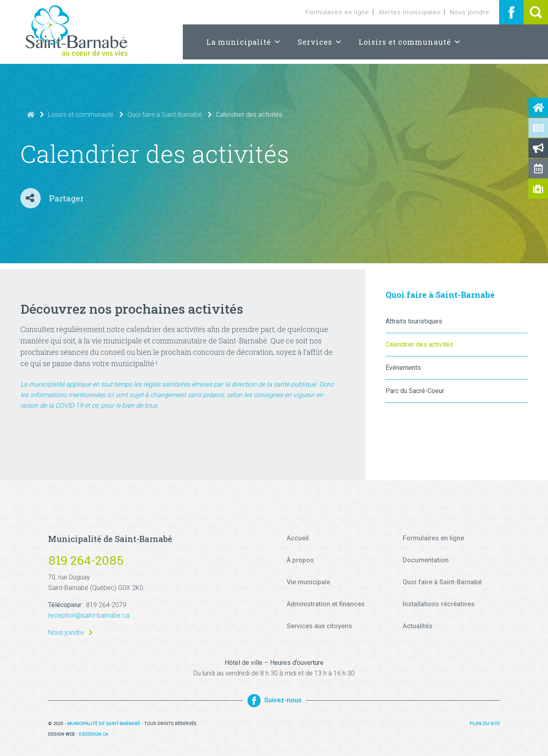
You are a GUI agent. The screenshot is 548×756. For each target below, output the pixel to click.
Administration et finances (326, 604)
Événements (403, 368)
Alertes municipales (410, 12)
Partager (66, 198)
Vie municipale (308, 582)
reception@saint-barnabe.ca (89, 615)
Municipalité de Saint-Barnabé (104, 724)
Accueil (298, 538)
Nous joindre (470, 12)
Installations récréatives (439, 604)
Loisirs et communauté (410, 42)
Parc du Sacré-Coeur (415, 391)
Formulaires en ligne (338, 12)
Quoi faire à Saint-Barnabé (165, 115)
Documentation (426, 560)
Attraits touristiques (414, 321)
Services (320, 42)
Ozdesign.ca (93, 734)
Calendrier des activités (419, 344)
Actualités (418, 626)
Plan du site (485, 724)
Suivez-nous (274, 700)
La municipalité (244, 42)
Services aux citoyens (319, 626)
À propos (300, 560)
